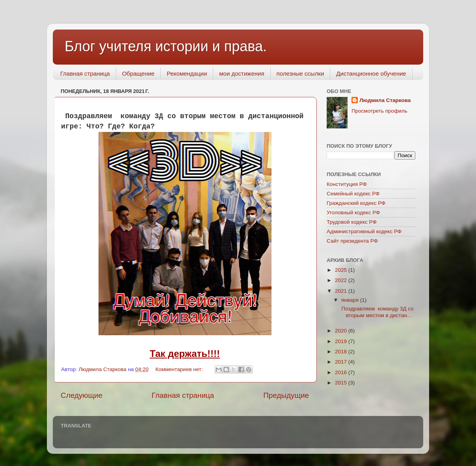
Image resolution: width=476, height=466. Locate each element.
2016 (342, 372)
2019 (342, 341)
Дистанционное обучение (371, 73)
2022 (342, 280)
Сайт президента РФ (352, 241)
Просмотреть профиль (379, 111)
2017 (342, 362)
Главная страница (85, 73)
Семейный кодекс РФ (353, 194)
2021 (342, 291)
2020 (342, 331)
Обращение (138, 73)
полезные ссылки (300, 73)
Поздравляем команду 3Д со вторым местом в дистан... (377, 312)
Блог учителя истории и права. (166, 46)
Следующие (82, 395)
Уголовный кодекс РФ (353, 213)
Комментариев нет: (180, 369)
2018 (342, 352)
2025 (342, 270)
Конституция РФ (347, 184)
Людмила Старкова (385, 100)
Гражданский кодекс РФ (356, 203)
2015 (342, 383)
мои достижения (242, 73)
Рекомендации (187, 73)
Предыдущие (286, 395)
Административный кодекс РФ (364, 231)
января (351, 300)
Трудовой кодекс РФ (352, 222)
